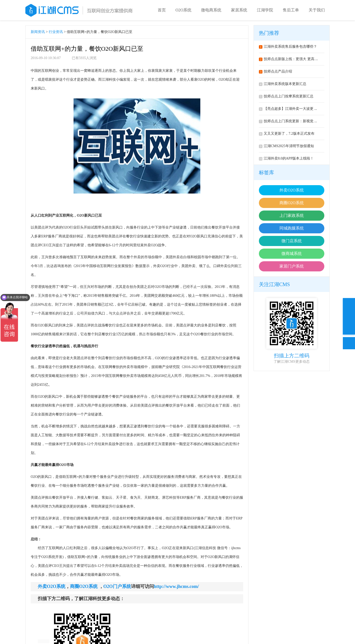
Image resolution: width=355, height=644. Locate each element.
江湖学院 (265, 10)
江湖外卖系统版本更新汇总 (283, 84)
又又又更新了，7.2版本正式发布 (287, 134)
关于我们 (317, 10)
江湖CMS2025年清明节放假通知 (286, 146)
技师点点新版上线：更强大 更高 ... (288, 59)
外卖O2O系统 (291, 190)
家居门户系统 (292, 266)
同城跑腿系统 (292, 228)
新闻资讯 (38, 32)
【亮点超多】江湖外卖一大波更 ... (288, 109)
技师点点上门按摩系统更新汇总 (286, 96)
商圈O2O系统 (291, 203)
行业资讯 (56, 32)
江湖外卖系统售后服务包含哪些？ (288, 47)
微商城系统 (292, 254)
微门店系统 (292, 241)
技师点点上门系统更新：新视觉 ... (288, 121)
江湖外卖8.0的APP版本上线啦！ (286, 158)
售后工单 (291, 10)
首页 (162, 10)
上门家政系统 (292, 215)
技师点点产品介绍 (276, 71)
